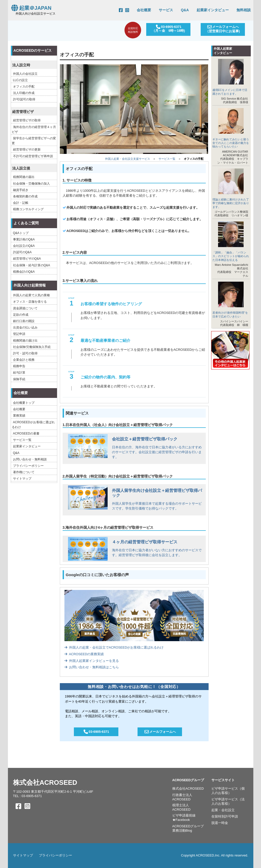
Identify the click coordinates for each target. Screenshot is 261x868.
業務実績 (19, 416)
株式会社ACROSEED (45, 782)
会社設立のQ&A (24, 246)
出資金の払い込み (25, 327)
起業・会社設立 (223, 810)
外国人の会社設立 (25, 74)
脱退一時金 (220, 823)
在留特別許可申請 (225, 816)
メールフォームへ (160, 732)
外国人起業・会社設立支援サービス (128, 159)
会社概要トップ (24, 403)
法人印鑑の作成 (24, 93)
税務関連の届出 (24, 177)
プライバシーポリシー (28, 466)
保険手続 (19, 379)
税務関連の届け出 (25, 341)
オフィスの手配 (24, 87)
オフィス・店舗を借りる (30, 302)
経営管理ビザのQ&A (27, 259)
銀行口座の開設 (24, 321)
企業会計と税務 (24, 360)
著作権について (24, 472)
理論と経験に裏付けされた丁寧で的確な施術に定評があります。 (231, 203)
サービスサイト (223, 780)
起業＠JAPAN (31, 8)
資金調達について (25, 308)
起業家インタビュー (213, 10)
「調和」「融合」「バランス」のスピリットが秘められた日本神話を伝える (231, 256)
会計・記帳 (21, 203)
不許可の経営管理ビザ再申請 (33, 156)
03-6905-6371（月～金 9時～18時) (168, 29)
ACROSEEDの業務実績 (84, 654)
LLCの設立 (20, 80)
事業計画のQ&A (24, 239)
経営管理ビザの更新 (27, 150)
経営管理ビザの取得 (27, 120)
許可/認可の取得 (24, 99)
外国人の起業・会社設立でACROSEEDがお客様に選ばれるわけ (114, 647)
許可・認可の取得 (25, 353)
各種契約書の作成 (25, 196)
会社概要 (144, 10)
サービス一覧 (167, 159)
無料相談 (244, 10)
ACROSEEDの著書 (26, 433)
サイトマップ (22, 479)
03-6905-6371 (96, 732)
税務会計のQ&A (24, 272)
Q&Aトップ (21, 233)
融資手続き (21, 190)
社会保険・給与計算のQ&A (32, 265)
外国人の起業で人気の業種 (31, 295)
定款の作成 (21, 315)
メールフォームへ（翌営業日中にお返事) (222, 29)
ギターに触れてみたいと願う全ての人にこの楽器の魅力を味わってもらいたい (231, 143)
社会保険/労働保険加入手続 (32, 347)
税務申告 (19, 366)
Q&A (185, 10)
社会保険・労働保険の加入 (31, 184)
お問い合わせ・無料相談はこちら (92, 667)
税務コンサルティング (28, 209)
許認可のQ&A (22, 252)
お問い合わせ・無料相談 (30, 459)
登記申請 (19, 334)
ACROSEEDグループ (188, 780)
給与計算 (19, 373)
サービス (166, 10)
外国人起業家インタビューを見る (92, 661)
